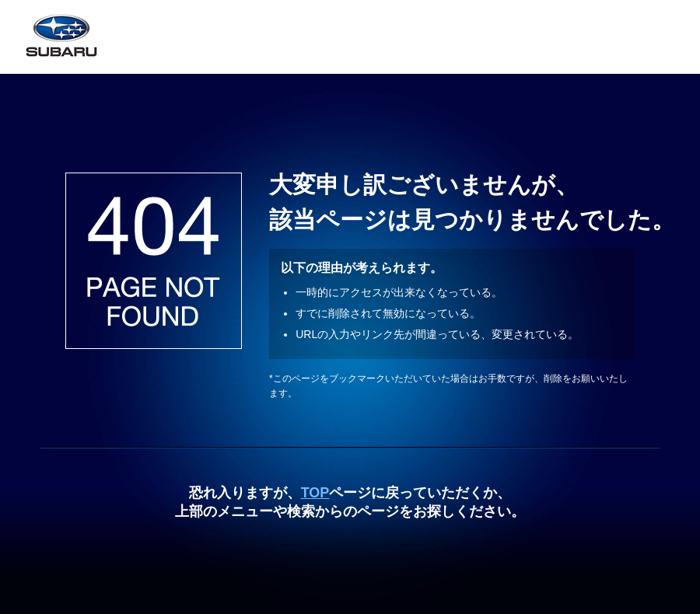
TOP (315, 493)
